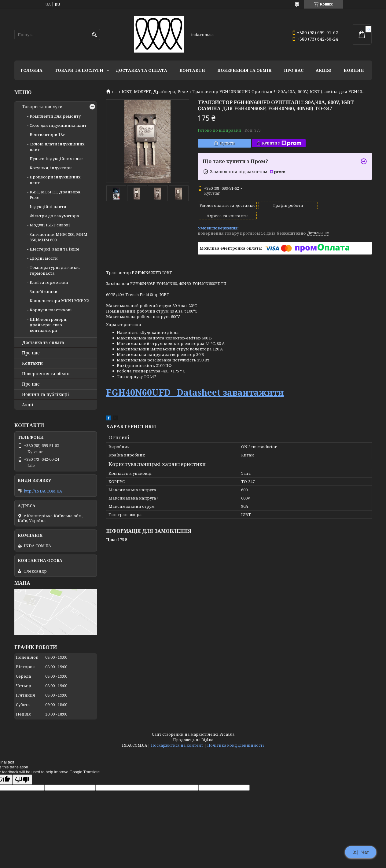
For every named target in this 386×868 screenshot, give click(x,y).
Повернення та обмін (244, 70)
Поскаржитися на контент (177, 745)
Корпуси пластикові (51, 310)
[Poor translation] (22, 780)
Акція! (324, 70)
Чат (361, 852)
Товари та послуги (79, 70)
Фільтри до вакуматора (54, 216)
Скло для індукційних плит (58, 125)
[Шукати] (95, 35)
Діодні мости (44, 258)
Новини (354, 70)
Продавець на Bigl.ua (193, 740)
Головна (31, 70)
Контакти (192, 70)
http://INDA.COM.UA (43, 491)
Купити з (282, 143)
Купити (227, 143)
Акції (28, 405)
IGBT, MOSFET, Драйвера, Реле (155, 92)
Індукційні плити (48, 207)
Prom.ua (227, 734)
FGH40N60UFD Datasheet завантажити (195, 387)
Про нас (294, 70)
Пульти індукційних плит (56, 159)
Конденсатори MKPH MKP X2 (59, 301)
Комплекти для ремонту (55, 116)
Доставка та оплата (141, 70)
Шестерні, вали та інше (55, 249)
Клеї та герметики (49, 282)
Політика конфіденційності (236, 745)
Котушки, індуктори (51, 168)
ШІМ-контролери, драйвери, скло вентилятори (48, 325)
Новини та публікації (46, 394)
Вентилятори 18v (47, 134)
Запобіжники (44, 291)
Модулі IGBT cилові (50, 225)
